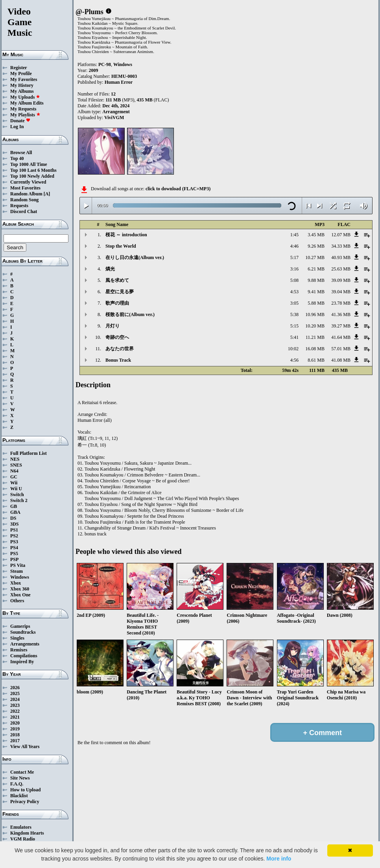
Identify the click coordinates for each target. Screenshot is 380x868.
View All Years (25, 747)
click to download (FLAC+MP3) (178, 189)
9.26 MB (316, 246)
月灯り (113, 326)
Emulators (21, 827)
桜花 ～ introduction (126, 235)
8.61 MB (316, 360)
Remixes (19, 650)
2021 (15, 717)
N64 (14, 471)
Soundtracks (23, 632)
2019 (15, 729)
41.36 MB (341, 314)
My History (22, 85)
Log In (17, 127)
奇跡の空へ (117, 337)
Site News (20, 778)
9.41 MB (316, 292)
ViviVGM (114, 118)
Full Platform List (29, 453)
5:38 (294, 314)
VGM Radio (23, 839)
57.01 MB (341, 349)
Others (17, 601)
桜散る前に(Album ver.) (130, 314)
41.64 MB (341, 337)
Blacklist (19, 796)
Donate (20, 121)
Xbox (16, 583)
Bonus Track (118, 360)
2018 (15, 735)
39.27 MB (341, 326)
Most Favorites (25, 188)
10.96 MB (315, 314)
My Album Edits (27, 103)
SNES (16, 465)
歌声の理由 (117, 303)
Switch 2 (19, 500)
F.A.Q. (17, 784)
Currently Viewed (28, 182)
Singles (17, 638)
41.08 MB (341, 360)
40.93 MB (341, 257)
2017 (15, 741)
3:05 (294, 303)
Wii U (16, 489)
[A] (47, 194)
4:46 (294, 246)
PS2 (14, 536)
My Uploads (25, 97)
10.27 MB (315, 257)
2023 (15, 705)
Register (19, 68)
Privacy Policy (25, 802)
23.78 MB (341, 303)
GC (14, 477)
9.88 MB (316, 280)
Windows (20, 577)
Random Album (26, 194)
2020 (15, 723)
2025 (15, 693)
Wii (14, 483)
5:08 (294, 280)
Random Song (24, 200)
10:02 (293, 349)
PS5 (14, 554)
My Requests (23, 109)
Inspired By (22, 662)
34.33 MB (341, 246)
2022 (15, 711)
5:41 (294, 337)
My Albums (22, 91)
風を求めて (117, 280)
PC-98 (105, 64)
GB (14, 506)
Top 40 (17, 158)
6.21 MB (316, 269)
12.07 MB (341, 235)
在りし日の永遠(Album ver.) (135, 257)
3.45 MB (316, 235)
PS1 (14, 530)
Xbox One (20, 595)
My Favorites (24, 79)
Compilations (24, 656)
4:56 (294, 360)
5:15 (294, 326)
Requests (19, 206)
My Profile (21, 74)
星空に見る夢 (120, 292)
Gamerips (20, 626)
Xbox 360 (20, 589)
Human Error (119, 82)
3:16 (294, 269)
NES (15, 459)
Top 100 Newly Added (32, 176)
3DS (14, 524)
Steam (17, 571)
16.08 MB (315, 349)
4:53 (294, 292)
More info (279, 859)
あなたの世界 (120, 349)
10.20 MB (315, 326)
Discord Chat (24, 211)
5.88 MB (316, 303)
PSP (14, 559)
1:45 (294, 235)
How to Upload (25, 790)
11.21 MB (315, 337)
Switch (17, 495)
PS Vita (18, 565)
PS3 (14, 542)
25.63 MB (341, 269)
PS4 (14, 548)
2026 (15, 688)
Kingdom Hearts (27, 833)
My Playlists (25, 115)
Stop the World (121, 246)
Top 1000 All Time (29, 164)
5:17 (294, 257)
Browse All (21, 153)
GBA (15, 512)
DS (13, 518)
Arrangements (25, 644)
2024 (15, 699)
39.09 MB (341, 280)
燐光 (110, 269)
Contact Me (22, 772)
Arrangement (116, 112)
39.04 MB (341, 292)
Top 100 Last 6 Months (33, 170)
